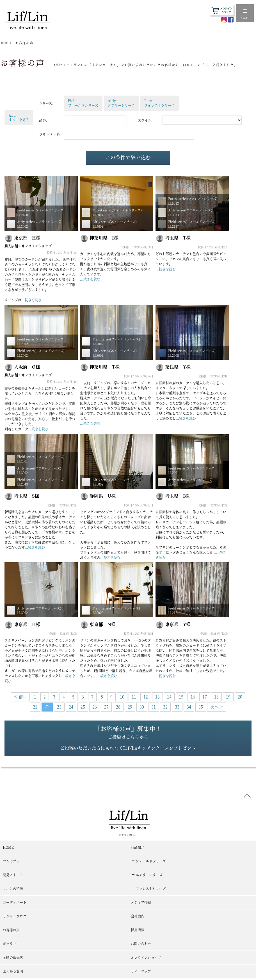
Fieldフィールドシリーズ (83, 103)
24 (71, 707)
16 (193, 696)
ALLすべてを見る (19, 118)
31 (154, 707)
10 (122, 696)
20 (240, 696)
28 (118, 707)
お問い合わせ (141, 945)
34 (189, 707)
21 (35, 707)
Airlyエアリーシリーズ (121, 103)
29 (130, 707)
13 (157, 696)
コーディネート (15, 904)
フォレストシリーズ (151, 890)
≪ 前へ (20, 696)
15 (181, 696)
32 (165, 707)
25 (83, 707)
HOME (4, 43)
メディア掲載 (141, 904)
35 (201, 707)
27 (106, 707)
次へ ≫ (217, 707)
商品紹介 (138, 849)
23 (59, 707)
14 (169, 696)
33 (177, 707)
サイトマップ (141, 973)
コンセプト (11, 863)
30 (142, 707)
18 (216, 696)
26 (95, 707)
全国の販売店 (13, 959)
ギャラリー (11, 945)
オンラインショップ (36, 246)
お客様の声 (11, 932)
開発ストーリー (15, 876)
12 (146, 696)
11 (134, 696)
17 (205, 696)
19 (228, 696)
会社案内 (138, 918)
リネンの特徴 (13, 890)
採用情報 (138, 932)
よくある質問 (13, 973)
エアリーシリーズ (149, 876)
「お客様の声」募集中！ (128, 740)
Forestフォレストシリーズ (159, 103)
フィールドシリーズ (151, 863)
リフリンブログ (15, 918)
